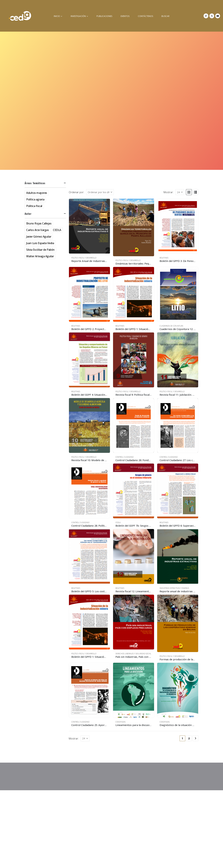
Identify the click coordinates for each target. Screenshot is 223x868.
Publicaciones (104, 16)
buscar (165, 16)
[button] (189, 192)
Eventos (125, 16)
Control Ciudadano (125, 457)
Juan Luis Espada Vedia (40, 243)
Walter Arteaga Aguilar (40, 256)
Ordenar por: (77, 192)
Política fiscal (34, 206)
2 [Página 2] (189, 738)
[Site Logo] (20, 16)
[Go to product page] (89, 226)
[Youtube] (218, 16)
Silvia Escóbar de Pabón (40, 250)
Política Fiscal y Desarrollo (84, 258)
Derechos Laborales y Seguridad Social (133, 654)
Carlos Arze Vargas (37, 230)
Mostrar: (169, 192)
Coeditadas (120, 722)
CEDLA (118, 522)
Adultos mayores (37, 193)
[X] (212, 16)
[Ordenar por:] (100, 192)
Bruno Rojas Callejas (39, 223)
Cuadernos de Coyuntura (171, 326)
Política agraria (35, 199)
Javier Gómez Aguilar (39, 237)
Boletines (164, 258)
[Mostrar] (180, 192)
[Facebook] (206, 16)
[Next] (196, 738)
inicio (57, 16)
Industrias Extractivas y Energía (174, 588)
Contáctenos (145, 16)
